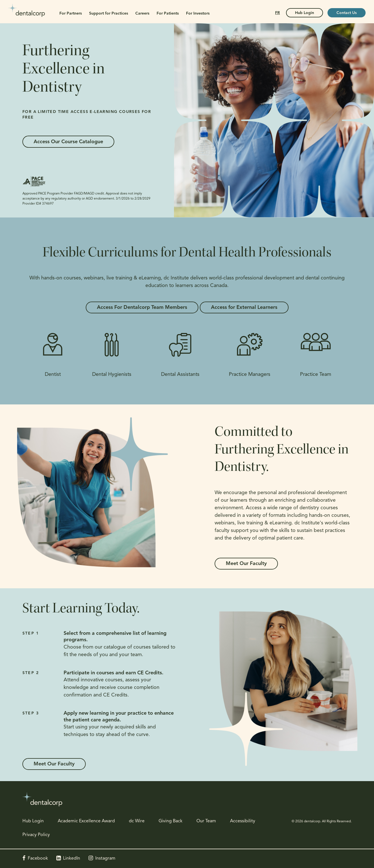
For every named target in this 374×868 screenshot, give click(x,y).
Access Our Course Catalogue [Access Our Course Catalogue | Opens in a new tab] (68, 142)
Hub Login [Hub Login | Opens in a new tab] (305, 13)
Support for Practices (109, 14)
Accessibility (243, 821)
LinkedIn (72, 858)
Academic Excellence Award (86, 821)
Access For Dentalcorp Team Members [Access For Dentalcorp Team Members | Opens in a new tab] (142, 308)
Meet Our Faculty (246, 564)
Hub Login (33, 821)
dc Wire (137, 821)
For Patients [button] (168, 14)
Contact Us (347, 13)
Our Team (206, 821)
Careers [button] (142, 14)
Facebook (38, 858)
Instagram (105, 858)
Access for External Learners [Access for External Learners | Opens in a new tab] (244, 308)
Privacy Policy (36, 835)
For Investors (198, 14)
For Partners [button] (71, 14)
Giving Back (170, 821)
